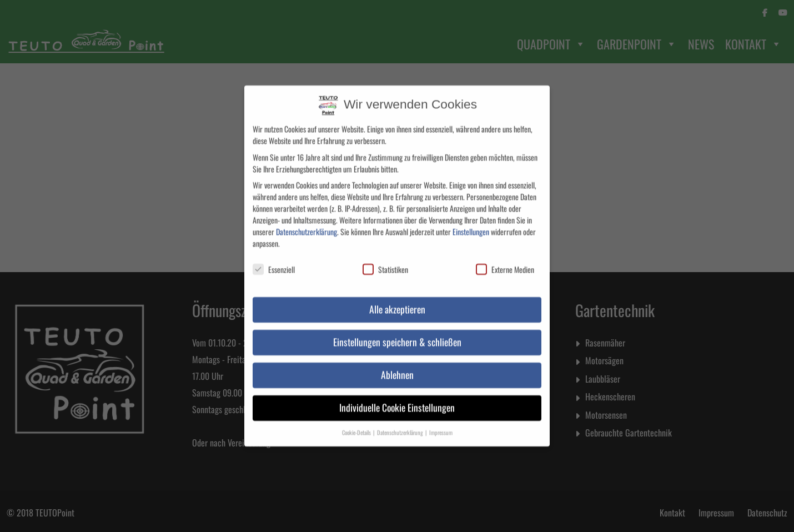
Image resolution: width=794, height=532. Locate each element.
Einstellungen (471, 221)
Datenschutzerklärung (306, 221)
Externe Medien (505, 260)
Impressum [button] (441, 422)
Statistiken (385, 260)
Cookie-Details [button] (357, 422)
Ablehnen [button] (397, 364)
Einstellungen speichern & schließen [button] (397, 332)
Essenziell (274, 260)
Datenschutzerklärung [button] (401, 422)
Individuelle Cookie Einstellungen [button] (397, 397)
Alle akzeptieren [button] (397, 299)
